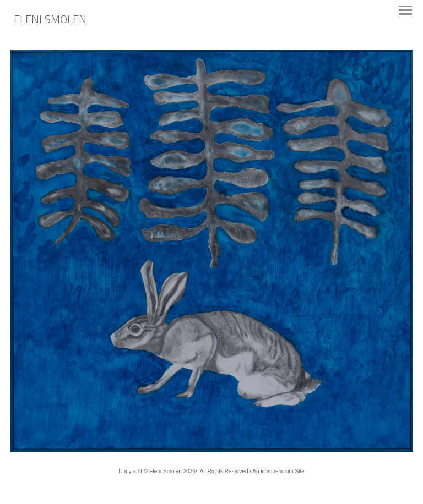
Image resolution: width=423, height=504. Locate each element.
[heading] (50, 21)
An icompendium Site (278, 471)
